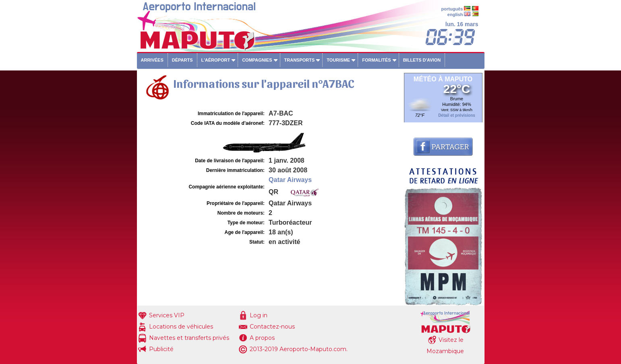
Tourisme (338, 60)
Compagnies (257, 60)
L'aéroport (216, 60)
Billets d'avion (422, 60)
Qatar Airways (290, 180)
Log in (259, 315)
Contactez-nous (272, 327)
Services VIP (167, 315)
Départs (182, 60)
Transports (300, 60)
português (452, 9)
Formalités (377, 60)
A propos (262, 338)
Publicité (161, 349)
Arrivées (152, 60)
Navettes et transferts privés (189, 338)
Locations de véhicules (181, 327)
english (455, 14)
